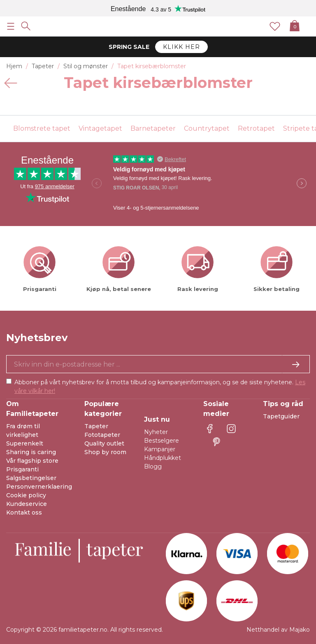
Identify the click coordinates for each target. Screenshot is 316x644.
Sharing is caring (31, 452)
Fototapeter (102, 435)
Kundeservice (27, 504)
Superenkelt (25, 443)
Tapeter (96, 426)
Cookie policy (26, 495)
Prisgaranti (22, 469)
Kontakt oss (24, 512)
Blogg (153, 466)
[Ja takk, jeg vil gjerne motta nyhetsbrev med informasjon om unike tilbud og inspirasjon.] (158, 364)
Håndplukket (163, 458)
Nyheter (156, 432)
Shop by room (105, 452)
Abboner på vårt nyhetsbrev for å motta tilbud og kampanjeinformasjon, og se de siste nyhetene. (160, 387)
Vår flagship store (32, 461)
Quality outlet (104, 443)
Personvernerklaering (39, 487)
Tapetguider (281, 416)
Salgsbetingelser (31, 478)
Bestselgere (161, 441)
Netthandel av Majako (278, 630)
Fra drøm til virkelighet (23, 430)
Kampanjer (160, 449)
